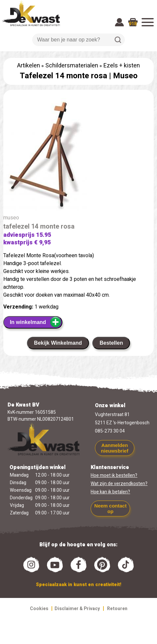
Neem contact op (110, 508)
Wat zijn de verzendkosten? (119, 484)
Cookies (39, 609)
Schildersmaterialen (72, 66)
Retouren (117, 609)
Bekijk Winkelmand (58, 343)
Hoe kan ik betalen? (110, 492)
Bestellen (111, 343)
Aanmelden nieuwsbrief (114, 448)
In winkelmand (36, 322)
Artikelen (29, 66)
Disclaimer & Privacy (77, 609)
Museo (125, 76)
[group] (78, 156)
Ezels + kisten (122, 66)
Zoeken (118, 40)
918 (133, 24)
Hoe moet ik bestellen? (114, 475)
